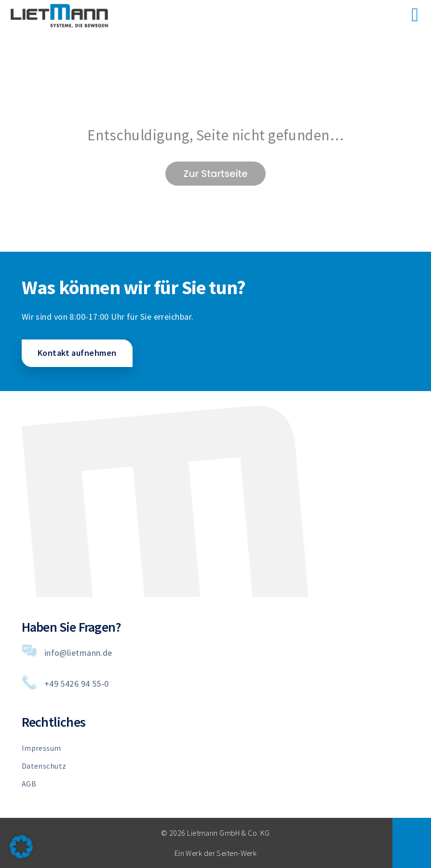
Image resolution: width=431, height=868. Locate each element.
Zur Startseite (215, 174)
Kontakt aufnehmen (77, 353)
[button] (21, 847)
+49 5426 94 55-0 (77, 684)
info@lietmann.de (78, 653)
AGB (29, 784)
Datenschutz (44, 766)
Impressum (41, 748)
